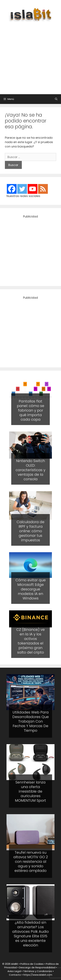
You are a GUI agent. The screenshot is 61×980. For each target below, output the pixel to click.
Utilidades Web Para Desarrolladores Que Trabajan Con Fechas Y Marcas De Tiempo (31, 721)
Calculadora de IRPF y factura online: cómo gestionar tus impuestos (30, 531)
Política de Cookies (32, 964)
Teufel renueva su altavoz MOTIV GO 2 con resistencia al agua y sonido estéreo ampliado (31, 862)
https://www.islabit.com (38, 975)
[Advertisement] (30, 56)
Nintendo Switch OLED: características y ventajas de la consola (30, 470)
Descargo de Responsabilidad (37, 967)
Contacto (15, 975)
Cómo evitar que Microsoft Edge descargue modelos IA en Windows (31, 589)
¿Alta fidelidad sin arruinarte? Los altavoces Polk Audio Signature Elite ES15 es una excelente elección (30, 934)
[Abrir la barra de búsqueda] (56, 99)
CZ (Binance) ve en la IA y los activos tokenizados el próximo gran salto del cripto (30, 641)
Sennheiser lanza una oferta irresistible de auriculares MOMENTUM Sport (30, 791)
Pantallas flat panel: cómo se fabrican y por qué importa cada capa (31, 410)
